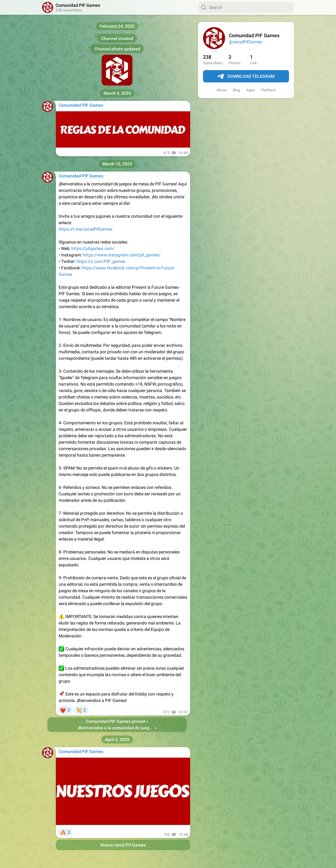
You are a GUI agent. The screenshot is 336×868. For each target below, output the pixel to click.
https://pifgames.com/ (93, 248)
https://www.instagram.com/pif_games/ (122, 255)
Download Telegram (246, 77)
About (222, 90)
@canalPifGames (245, 42)
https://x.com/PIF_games (101, 261)
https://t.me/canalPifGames (86, 229)
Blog (236, 90)
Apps (251, 90)
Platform (268, 90)
